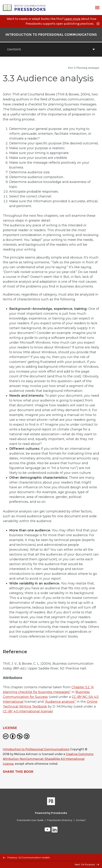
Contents (51, 49)
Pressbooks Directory (60, 820)
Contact (81, 820)
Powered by (51, 813)
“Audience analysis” (60, 702)
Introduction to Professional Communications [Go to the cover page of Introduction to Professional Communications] (51, 35)
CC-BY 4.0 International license (27, 711)
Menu (97, 8)
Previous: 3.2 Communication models (26, 858)
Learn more (72, 19)
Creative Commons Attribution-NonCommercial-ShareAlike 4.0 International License (48, 759)
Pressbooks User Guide (30, 820)
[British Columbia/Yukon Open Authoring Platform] (24, 7)
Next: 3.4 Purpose (87, 865)
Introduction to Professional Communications (36, 749)
